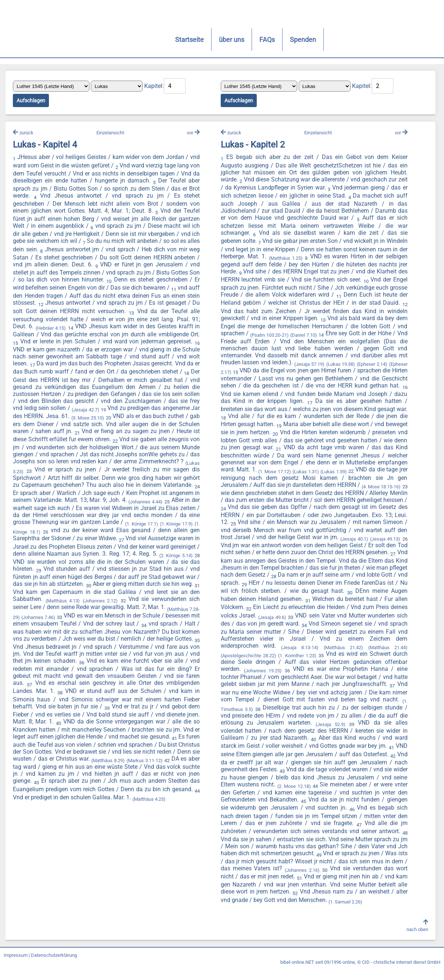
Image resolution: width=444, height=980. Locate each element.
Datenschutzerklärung (54, 966)
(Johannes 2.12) (68, 610)
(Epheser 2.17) (268, 374)
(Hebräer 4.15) (105, 330)
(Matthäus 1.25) (313, 260)
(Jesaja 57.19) (358, 366)
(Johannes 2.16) (327, 880)
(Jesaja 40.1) (263, 549)
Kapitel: (156, 87)
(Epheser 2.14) (235, 374)
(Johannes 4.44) (81, 511)
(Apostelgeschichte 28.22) (248, 666)
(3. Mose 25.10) (176, 421)
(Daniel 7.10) (349, 337)
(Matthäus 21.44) (386, 657)
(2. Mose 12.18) (308, 796)
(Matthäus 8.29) (137, 769)
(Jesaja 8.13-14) (299, 657)
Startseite (106, 40)
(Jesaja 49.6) (271, 627)
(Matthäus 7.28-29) (156, 618)
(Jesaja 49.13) (295, 549)
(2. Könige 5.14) (162, 564)
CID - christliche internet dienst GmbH (401, 973)
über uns (148, 40)
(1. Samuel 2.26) (384, 912)
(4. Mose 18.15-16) (264, 497)
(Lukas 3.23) (132, 473)
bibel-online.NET (297, 973)
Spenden (220, 40)
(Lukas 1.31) (376, 473)
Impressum (16, 966)
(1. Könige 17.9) (160, 533)
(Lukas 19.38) (390, 366)
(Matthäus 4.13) (32, 610)
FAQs (184, 40)
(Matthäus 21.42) (342, 657)
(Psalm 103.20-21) (315, 337)
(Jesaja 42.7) (166, 413)
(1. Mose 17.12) (344, 473)
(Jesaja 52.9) (329, 734)
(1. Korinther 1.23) (296, 666)
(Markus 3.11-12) (174, 769)
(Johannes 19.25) (262, 681)
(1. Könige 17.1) (125, 533)
